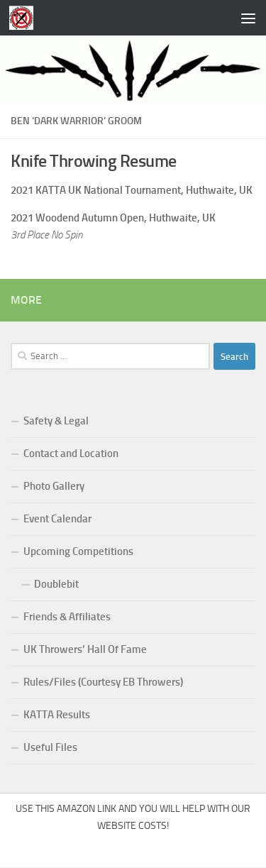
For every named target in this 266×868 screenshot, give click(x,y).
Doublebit (56, 584)
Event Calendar (57, 519)
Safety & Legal (56, 421)
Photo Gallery (54, 486)
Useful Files (50, 747)
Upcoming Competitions (78, 551)
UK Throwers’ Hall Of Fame (85, 649)
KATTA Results (57, 715)
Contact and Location (71, 454)
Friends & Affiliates (67, 617)
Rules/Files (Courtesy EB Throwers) (103, 682)
